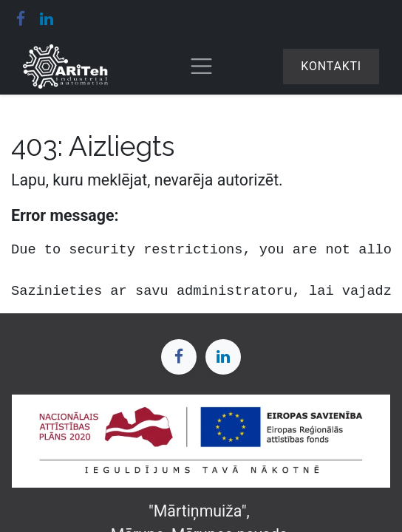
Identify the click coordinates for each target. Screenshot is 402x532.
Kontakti (331, 66)
